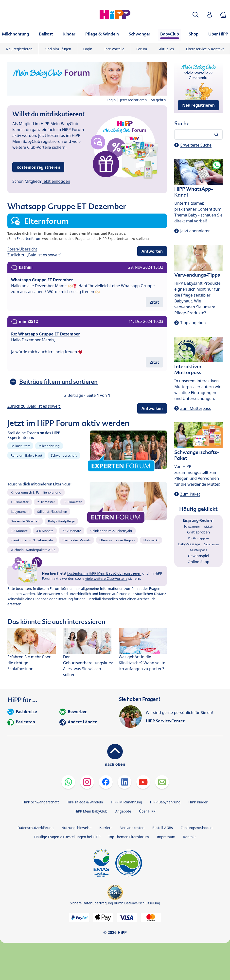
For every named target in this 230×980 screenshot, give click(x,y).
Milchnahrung (49, 446)
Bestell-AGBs (163, 828)
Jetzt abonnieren (195, 231)
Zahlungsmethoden (197, 828)
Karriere (106, 828)
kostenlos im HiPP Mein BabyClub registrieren (104, 573)
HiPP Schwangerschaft (41, 802)
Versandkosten (132, 828)
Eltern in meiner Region (117, 540)
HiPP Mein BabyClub (91, 811)
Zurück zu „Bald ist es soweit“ (34, 255)
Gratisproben (199, 532)
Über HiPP (147, 811)
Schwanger (192, 526)
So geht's (159, 100)
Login (88, 49)
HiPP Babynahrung (165, 802)
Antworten (152, 251)
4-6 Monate (45, 531)
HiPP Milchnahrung (127, 802)
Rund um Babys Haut (26, 455)
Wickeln (209, 526)
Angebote (123, 811)
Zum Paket (190, 494)
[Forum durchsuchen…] (198, 134)
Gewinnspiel (198, 556)
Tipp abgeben (193, 323)
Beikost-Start (20, 446)
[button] (195, 15)
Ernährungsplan (199, 538)
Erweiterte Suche (196, 145)
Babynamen (20, 512)
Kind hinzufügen (58, 49)
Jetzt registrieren (133, 100)
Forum (142, 49)
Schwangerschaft (64, 455)
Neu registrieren (19, 49)
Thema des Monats (76, 540)
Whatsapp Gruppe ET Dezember (42, 280)
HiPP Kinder (198, 802)
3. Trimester (73, 502)
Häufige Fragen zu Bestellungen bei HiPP (67, 837)
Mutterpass (198, 550)
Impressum (166, 837)
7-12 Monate (72, 531)
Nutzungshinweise (76, 828)
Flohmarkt (151, 540)
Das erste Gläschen (25, 521)
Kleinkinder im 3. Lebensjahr (32, 540)
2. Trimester (46, 502)
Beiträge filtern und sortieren (58, 382)
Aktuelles (166, 49)
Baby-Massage (189, 544)
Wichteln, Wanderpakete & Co (33, 550)
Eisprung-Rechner (198, 520)
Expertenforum (29, 239)
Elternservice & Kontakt (205, 49)
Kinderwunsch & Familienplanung (36, 492)
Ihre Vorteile (114, 49)
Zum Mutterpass (195, 408)
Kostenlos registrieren (38, 167)
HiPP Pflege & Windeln (85, 802)
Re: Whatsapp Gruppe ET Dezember (46, 334)
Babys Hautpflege (61, 521)
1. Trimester (20, 502)
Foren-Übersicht (22, 249)
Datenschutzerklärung (35, 828)
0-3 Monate (19, 531)
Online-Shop (199, 562)
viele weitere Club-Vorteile (106, 578)
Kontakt (189, 837)
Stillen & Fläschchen (52, 512)
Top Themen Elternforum (129, 837)
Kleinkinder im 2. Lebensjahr (111, 531)
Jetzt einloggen (56, 181)
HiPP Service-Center (165, 721)
